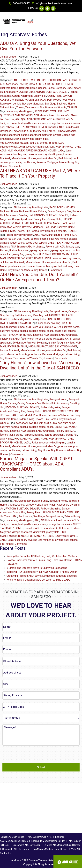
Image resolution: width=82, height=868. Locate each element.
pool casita (15, 162)
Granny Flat (40, 96)
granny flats (41, 139)
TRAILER (72, 108)
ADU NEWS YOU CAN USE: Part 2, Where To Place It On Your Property (40, 173)
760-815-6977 (19, 4)
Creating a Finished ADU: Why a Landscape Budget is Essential (42, 576)
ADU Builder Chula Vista (40, 837)
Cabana (42, 88)
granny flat (28, 139)
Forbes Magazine (67, 131)
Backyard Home (9, 88)
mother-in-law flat (47, 158)
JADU (61, 151)
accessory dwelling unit (20, 112)
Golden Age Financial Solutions (30, 343)
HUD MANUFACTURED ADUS (56, 254)
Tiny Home (6, 358)
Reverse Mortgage (33, 104)
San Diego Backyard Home (60, 104)
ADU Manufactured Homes (49, 115)
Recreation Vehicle (11, 104)
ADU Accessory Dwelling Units (17, 84)
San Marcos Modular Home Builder (50, 849)
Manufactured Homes (24, 158)
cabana (42, 123)
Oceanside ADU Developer (16, 849)
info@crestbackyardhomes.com (52, 4)
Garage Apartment (22, 96)
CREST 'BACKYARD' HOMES (31, 127)
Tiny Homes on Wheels (53, 108)
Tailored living (8, 108)
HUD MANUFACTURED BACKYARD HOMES (32, 151)
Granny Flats (54, 96)
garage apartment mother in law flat (41, 135)
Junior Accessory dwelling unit (45, 155)
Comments (15, 166)
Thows (20, 108)
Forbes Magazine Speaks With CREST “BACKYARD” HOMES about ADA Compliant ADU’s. (36, 464)
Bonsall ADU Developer (12, 837)
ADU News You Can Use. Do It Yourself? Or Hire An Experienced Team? (39, 277)
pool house (29, 162)
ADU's (70, 119)
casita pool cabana (36, 243)
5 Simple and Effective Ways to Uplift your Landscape (37, 568)
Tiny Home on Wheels (20, 270)
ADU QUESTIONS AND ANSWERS (46, 119)
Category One (63, 88)
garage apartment (10, 135)
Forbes (51, 131)
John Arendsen (9, 57)
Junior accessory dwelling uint (48, 443)
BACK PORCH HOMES (60, 84)
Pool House (68, 100)
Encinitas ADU (56, 127)
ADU (37, 235)
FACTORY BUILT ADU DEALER (51, 92)
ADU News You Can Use (39, 327)
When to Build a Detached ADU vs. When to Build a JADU (38, 580)
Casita (51, 88)
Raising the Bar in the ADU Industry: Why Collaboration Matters (42, 556)
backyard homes (28, 123)
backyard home (9, 123)
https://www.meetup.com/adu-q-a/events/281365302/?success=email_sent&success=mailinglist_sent (32, 145)
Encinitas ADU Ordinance (31, 247)
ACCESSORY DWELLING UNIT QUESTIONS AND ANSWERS (47, 80)
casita (69, 123)
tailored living (66, 162)
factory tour (40, 131)
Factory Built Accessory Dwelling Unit (27, 315)
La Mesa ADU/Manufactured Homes (62, 845)
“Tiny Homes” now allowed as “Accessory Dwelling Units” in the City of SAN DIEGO (40, 365)
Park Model (54, 100)
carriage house (56, 123)
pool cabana (7, 354)
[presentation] (27, 754)
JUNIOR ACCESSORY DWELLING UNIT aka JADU (36, 98)
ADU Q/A (41, 84)
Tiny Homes (32, 108)
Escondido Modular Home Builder (48, 841)
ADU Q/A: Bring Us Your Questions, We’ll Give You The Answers (39, 46)
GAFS (68, 339)
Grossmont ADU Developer (26, 845)
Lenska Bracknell (15, 262)
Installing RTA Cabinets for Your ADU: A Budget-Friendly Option (42, 572)
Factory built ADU (22, 131)
